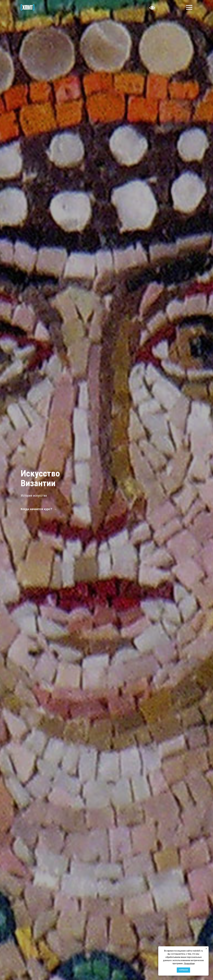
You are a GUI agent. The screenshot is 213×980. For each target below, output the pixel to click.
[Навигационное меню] (189, 7)
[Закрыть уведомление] (206, 949)
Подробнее (189, 963)
